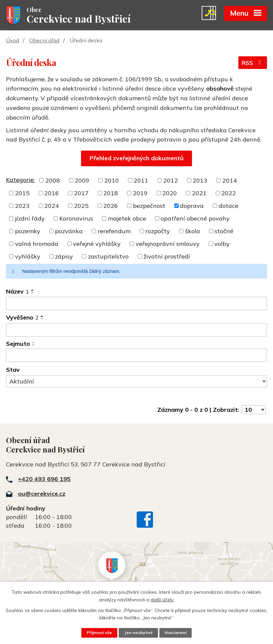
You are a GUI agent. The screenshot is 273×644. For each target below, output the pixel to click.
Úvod (12, 41)
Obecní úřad (44, 41)
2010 (112, 181)
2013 (200, 181)
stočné (224, 232)
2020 (170, 194)
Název (17, 292)
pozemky (28, 232)
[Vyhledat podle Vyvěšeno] (136, 330)
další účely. (162, 599)
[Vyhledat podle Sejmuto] (136, 356)
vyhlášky (28, 257)
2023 (22, 206)
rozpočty (158, 232)
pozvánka (69, 232)
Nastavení (176, 633)
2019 (140, 194)
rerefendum (114, 232)
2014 (230, 181)
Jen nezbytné (139, 633)
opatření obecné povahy (195, 219)
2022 (229, 194)
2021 (199, 194)
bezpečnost (149, 206)
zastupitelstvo (108, 257)
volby (222, 244)
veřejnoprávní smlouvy (168, 244)
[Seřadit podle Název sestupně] (33, 294)
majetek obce (127, 219)
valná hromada (37, 244)
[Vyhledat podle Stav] (136, 382)
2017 (81, 194)
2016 (52, 194)
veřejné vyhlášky (97, 244)
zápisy (64, 257)
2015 (22, 194)
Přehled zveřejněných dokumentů (137, 159)
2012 (171, 181)
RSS (252, 64)
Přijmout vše (99, 633)
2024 (52, 206)
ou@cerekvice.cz (42, 494)
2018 (111, 194)
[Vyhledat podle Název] (136, 304)
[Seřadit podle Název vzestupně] (33, 291)
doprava (192, 206)
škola (192, 232)
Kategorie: (20, 180)
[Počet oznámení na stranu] (254, 410)
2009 (82, 181)
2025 (81, 206)
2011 (141, 181)
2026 (111, 206)
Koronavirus (76, 219)
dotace (228, 206)
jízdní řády (30, 219)
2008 (53, 181)
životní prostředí (167, 257)
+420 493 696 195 (44, 480)
